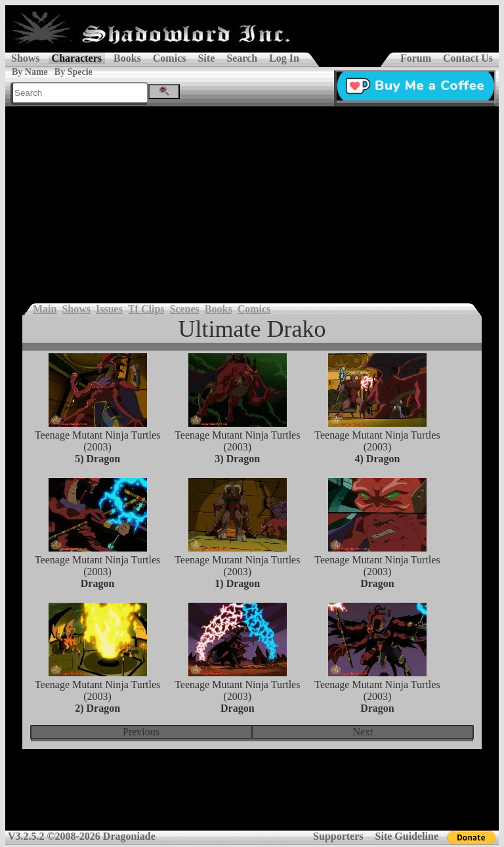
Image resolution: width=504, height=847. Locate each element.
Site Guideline (407, 836)
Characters (77, 58)
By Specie (73, 72)
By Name (30, 72)
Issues (109, 309)
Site (206, 58)
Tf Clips (146, 309)
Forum (416, 58)
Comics (170, 58)
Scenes (185, 309)
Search (242, 58)
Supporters (338, 836)
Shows (26, 58)
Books (127, 58)
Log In (284, 58)
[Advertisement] (252, 205)
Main (45, 309)
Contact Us (468, 58)
